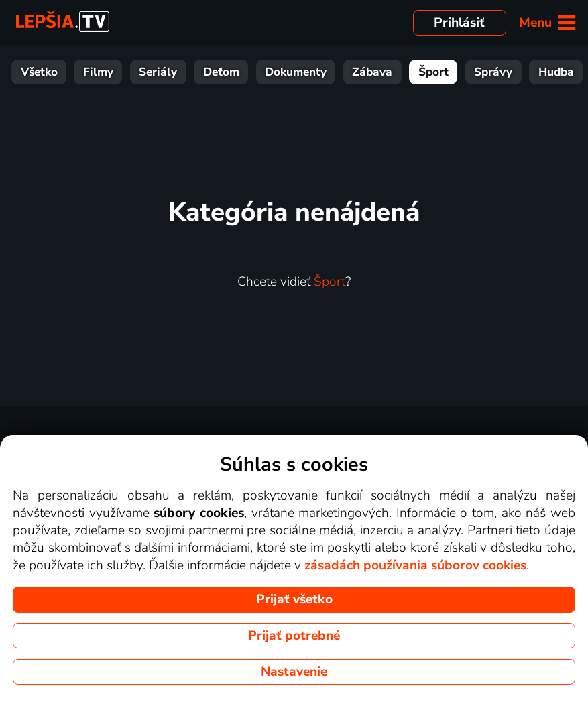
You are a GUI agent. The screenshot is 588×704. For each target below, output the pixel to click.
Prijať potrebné (294, 636)
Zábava (372, 72)
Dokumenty (296, 72)
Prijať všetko (294, 599)
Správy (493, 72)
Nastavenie (294, 672)
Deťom (221, 72)
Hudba (556, 72)
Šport (433, 72)
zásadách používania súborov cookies (415, 565)
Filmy (98, 72)
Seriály (158, 72)
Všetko (39, 72)
